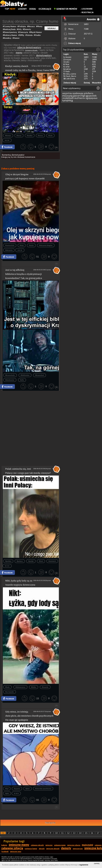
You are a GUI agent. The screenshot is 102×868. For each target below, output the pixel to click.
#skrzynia (9, 250)
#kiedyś (8, 136)
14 (80, 833)
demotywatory (44, 55)
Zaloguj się (6, 157)
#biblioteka (25, 375)
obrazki (42, 849)
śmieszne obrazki (32, 50)
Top (10, 9)
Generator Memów (66, 9)
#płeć (28, 789)
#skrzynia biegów (46, 245)
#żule (50, 136)
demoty (66, 848)
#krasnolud (39, 375)
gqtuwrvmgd (79, 96)
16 (92, 833)
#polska (8, 561)
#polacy (20, 561)
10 (56, 833)
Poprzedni (5, 92)
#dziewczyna (20, 687)
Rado (68, 71)
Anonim (68, 57)
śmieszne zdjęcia (74, 845)
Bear (67, 64)
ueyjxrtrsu (67, 93)
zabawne (98, 845)
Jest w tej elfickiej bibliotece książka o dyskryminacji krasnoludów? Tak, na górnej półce (24, 274)
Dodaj (33, 9)
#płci (7, 793)
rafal (67, 67)
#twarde (45, 687)
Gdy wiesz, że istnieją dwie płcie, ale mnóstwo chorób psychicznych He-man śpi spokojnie (29, 716)
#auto (31, 245)
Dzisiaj (87, 83)
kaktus (68, 69)
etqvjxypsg (67, 96)
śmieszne (49, 845)
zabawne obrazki (37, 845)
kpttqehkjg (68, 100)
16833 (86, 24)
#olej (22, 245)
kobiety (4, 845)
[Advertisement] (31, 410)
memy (19, 53)
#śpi (7, 789)
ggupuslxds (91, 96)
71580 (86, 29)
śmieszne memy (19, 845)
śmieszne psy (78, 849)
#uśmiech (52, 561)
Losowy (22, 9)
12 (68, 833)
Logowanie (87, 9)
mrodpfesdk (68, 98)
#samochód (10, 245)
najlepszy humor (31, 849)
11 (62, 833)
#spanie (17, 789)
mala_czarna (71, 74)
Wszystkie (96, 83)
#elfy (22, 380)
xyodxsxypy (78, 93)
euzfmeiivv (80, 98)
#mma (40, 136)
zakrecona (71, 79)
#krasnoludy (10, 375)
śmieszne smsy (16, 852)
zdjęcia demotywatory (29, 47)
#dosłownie (10, 380)
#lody (7, 687)
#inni (41, 561)
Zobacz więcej (75, 43)
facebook (5, 852)
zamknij (97, 864)
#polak (31, 561)
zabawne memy (60, 845)
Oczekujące (45, 9)
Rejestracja (88, 12)
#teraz (19, 136)
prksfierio (89, 93)
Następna (56, 92)
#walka (30, 136)
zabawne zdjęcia (12, 848)
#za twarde (10, 692)
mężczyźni (87, 845)
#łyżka (34, 687)
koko (67, 62)
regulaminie (84, 865)
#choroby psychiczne (43, 789)
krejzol (68, 60)
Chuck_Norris (71, 76)
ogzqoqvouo (92, 98)
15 (86, 833)
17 (98, 833)
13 (74, 833)
